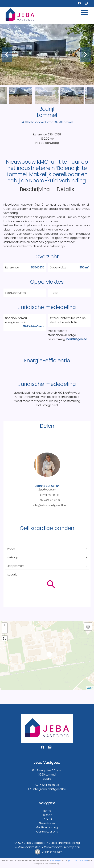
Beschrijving (35, 189)
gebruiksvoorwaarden (78, 860)
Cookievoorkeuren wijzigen (62, 847)
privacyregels (55, 860)
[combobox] (47, 549)
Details (66, 189)
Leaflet (90, 688)
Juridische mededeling (64, 843)
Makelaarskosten (29, 847)
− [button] (5, 631)
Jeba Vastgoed (47, 763)
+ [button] (5, 625)
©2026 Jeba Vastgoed (30, 843)
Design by (52, 852)
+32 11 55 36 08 (49, 495)
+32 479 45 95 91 (49, 500)
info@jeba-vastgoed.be (49, 505)
